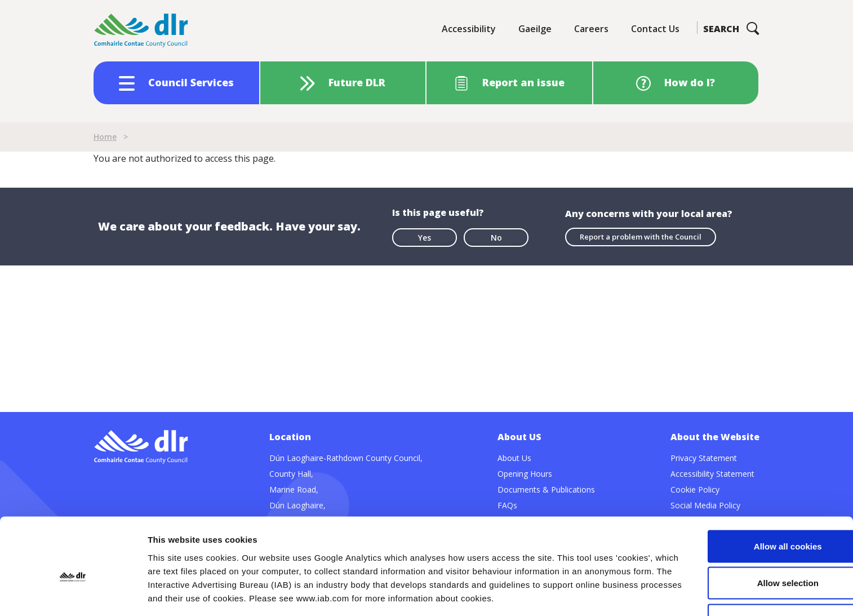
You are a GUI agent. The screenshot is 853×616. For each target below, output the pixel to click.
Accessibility (469, 29)
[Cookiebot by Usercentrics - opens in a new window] (73, 594)
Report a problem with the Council (641, 237)
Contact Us (655, 29)
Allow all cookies (759, 477)
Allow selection (759, 514)
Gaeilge (535, 29)
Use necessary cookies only (759, 551)
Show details (591, 594)
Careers (591, 29)
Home (105, 137)
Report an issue (523, 82)
